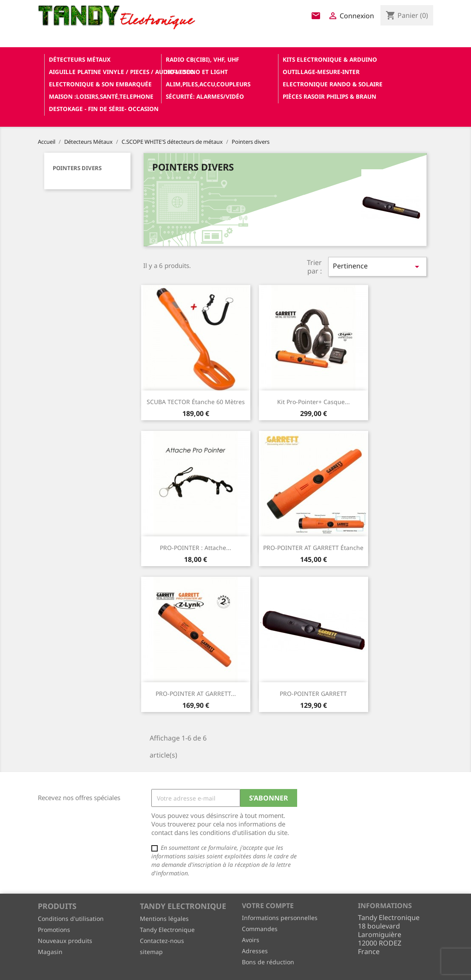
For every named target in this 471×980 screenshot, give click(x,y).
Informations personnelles (280, 918)
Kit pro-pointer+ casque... (314, 402)
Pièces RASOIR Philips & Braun (329, 96)
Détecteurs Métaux (80, 59)
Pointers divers (77, 168)
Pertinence (377, 266)
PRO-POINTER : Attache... (196, 548)
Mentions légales (164, 919)
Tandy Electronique (167, 930)
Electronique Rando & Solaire (333, 84)
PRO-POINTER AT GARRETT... (196, 694)
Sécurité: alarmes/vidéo (205, 96)
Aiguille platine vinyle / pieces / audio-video (104, 72)
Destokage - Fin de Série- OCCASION (104, 109)
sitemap (151, 952)
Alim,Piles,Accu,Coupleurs (208, 84)
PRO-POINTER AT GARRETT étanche (313, 548)
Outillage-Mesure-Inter (321, 72)
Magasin (50, 952)
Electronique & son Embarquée (100, 84)
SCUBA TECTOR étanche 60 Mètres (196, 402)
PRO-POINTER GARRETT (313, 694)
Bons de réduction (268, 962)
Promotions (54, 930)
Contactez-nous (162, 941)
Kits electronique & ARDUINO (330, 59)
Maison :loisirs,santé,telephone (101, 96)
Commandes (260, 929)
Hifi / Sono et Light (197, 72)
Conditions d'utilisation (71, 919)
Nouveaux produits (65, 941)
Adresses (255, 951)
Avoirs (251, 940)
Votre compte (268, 906)
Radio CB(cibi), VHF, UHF (202, 59)
